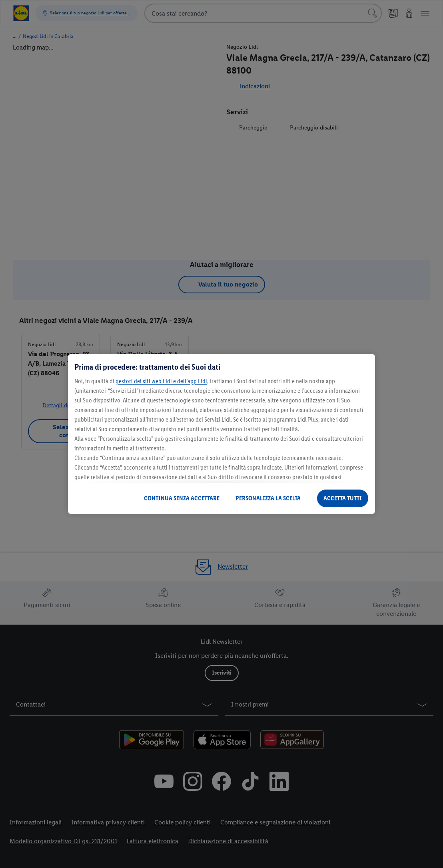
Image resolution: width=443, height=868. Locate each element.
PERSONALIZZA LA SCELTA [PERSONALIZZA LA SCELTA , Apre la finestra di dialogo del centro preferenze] (268, 498)
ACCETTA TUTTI (343, 498)
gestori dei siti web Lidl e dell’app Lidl (161, 381)
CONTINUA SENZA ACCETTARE (182, 498)
